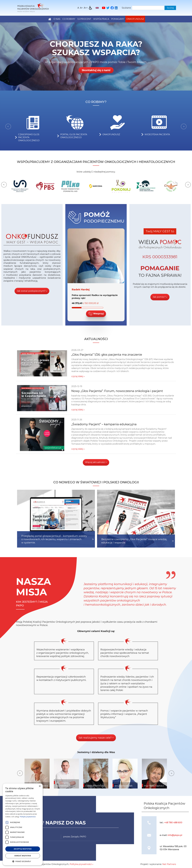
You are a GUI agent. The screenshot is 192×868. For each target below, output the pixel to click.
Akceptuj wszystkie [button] (23, 849)
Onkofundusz (135, 19)
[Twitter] (108, 8)
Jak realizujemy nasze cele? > (96, 738)
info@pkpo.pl (175, 835)
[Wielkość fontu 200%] (86, 8)
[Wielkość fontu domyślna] (78, 8)
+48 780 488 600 (173, 823)
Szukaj (170, 8)
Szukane (126, 8)
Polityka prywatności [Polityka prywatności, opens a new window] (28, 817)
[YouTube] (104, 8)
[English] (97, 8)
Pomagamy (118, 19)
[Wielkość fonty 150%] (81, 8)
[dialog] (23, 824)
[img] (149, 823)
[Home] (33, 8)
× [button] (40, 786)
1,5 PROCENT (84, 19)
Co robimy (69, 19)
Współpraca (101, 19)
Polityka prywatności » (81, 864)
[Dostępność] (91, 8)
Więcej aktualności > (96, 462)
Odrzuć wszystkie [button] (23, 856)
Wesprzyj (96, 314)
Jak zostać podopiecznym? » (32, 291)
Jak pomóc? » (160, 297)
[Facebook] (112, 8)
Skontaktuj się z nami (96, 70)
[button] (23, 861)
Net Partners (169, 864)
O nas (57, 19)
